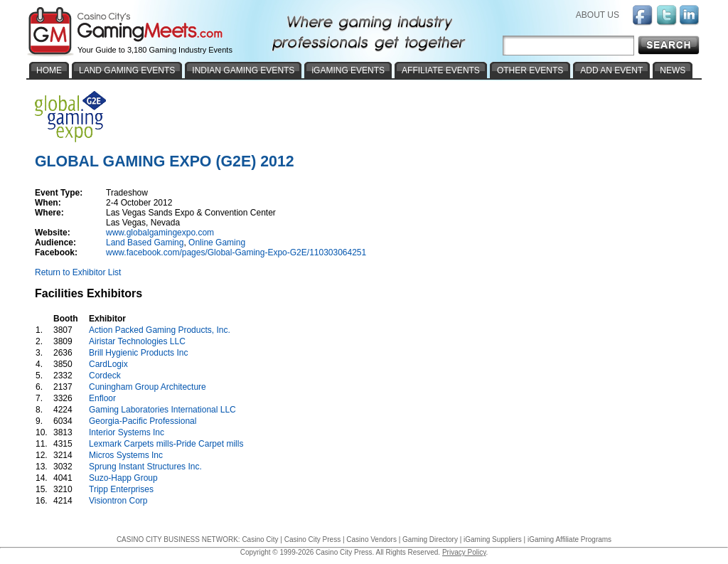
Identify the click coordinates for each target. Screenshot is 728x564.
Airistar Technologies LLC (137, 341)
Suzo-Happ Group (123, 478)
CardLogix (108, 364)
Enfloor (102, 398)
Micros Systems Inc (126, 455)
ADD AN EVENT (611, 70)
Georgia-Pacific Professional (143, 421)
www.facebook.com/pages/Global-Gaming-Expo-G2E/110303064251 (236, 252)
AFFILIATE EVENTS (441, 70)
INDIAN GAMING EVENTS (243, 70)
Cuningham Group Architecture (148, 387)
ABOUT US (598, 15)
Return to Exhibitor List (78, 272)
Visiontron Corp (118, 501)
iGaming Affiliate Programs (569, 539)
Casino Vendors (371, 539)
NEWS (673, 70)
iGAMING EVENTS (348, 70)
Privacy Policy (464, 552)
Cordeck (105, 376)
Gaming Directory (430, 539)
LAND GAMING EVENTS (127, 70)
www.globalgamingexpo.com (160, 233)
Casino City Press (312, 539)
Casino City (260, 539)
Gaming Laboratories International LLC (162, 410)
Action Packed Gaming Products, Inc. (160, 330)
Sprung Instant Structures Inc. (145, 467)
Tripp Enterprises (121, 489)
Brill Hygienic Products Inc (138, 353)
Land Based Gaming (145, 243)
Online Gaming (217, 243)
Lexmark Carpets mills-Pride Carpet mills (166, 444)
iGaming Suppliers (493, 539)
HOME (49, 70)
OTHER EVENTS (530, 70)
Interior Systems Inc (127, 432)
